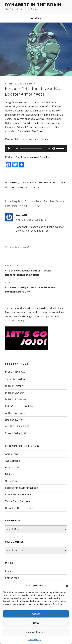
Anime (14, 183)
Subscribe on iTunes (16, 379)
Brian (33, 84)
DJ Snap (10, 474)
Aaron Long (12, 454)
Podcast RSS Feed (16, 372)
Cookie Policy (34, 639)
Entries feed (12, 578)
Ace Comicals (13, 461)
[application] (36, 148)
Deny (36, 623)
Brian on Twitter (14, 420)
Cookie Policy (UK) (15, 433)
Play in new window (27, 157)
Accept (36, 614)
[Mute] (53, 148)
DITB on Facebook (16, 400)
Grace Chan (12, 481)
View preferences (36, 632)
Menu (36, 18)
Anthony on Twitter (16, 413)
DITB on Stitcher (14, 386)
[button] (67, 586)
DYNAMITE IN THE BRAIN (33, 5)
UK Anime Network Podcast (21, 508)
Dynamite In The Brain (36, 183)
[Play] (9, 148)
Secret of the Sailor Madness (21, 488)
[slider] (31, 148)
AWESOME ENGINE (17, 427)
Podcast (60, 183)
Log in (9, 571)
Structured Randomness (19, 495)
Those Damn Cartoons (18, 501)
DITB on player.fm (15, 393)
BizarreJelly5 (12, 468)
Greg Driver (18, 187)
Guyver (34, 187)
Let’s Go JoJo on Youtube (19, 406)
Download (45, 157)
